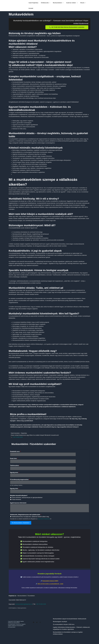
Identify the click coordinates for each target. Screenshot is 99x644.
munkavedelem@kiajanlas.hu (24, 605)
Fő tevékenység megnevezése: (20, 480)
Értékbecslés (45, 3)
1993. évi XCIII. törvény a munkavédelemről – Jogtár (50, 585)
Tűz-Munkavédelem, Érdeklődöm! (21, 524)
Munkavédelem (57, 3)
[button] (49, 3)
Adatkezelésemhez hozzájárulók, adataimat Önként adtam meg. (31, 518)
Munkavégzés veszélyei (60, 623)
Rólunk (82, 3)
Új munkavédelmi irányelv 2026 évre (64, 625)
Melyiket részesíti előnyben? (19, 497)
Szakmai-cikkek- (71, 3)
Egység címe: (15, 489)
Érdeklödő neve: (15, 451)
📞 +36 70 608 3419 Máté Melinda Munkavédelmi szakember (67, 27)
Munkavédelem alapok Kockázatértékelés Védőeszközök (70, 620)
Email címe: (14, 459)
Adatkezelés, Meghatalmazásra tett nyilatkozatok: (26, 516)
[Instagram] (40, 623)
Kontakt (31, 8)
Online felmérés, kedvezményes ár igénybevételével (27, 499)
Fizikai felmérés (16, 501)
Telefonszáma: (15, 466)
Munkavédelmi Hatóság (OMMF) (50, 582)
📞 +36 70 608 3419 (17, 437)
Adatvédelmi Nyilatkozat (44, 520)
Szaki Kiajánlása (33, 3)
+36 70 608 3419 (41, 605)
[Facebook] (34, 623)
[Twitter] (37, 623)
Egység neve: (15, 473)
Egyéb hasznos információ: (18, 504)
